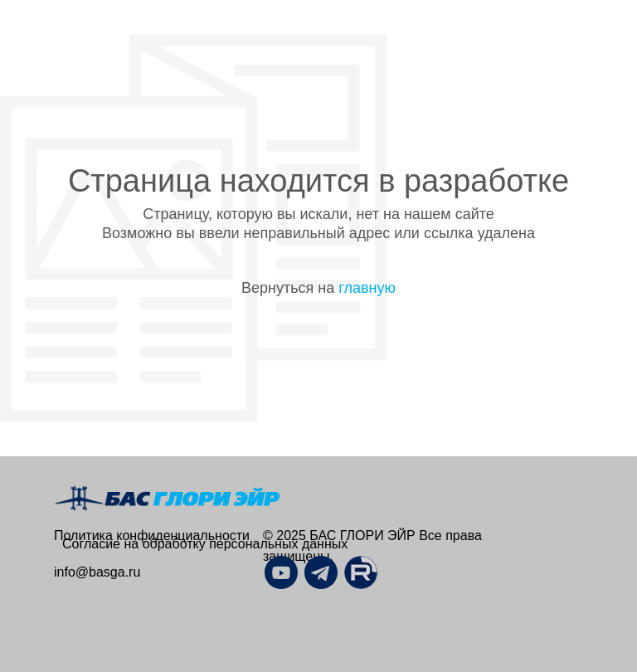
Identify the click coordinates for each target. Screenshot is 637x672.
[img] (361, 572)
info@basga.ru (97, 572)
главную (367, 288)
